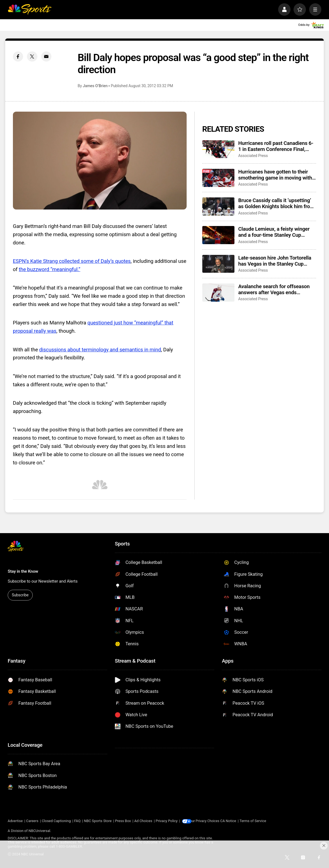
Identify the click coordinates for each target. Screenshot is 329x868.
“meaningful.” (65, 269)
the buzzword (34, 269)
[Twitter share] (32, 57)
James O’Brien (95, 86)
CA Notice (235, 821)
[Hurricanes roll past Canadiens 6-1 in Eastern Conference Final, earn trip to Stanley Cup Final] (218, 149)
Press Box (123, 821)
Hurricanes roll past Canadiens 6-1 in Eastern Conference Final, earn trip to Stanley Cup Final (276, 146)
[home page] (30, 9)
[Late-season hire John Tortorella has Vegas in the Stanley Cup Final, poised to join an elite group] (218, 264)
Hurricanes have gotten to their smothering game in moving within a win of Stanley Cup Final (277, 175)
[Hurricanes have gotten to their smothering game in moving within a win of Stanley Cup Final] (218, 178)
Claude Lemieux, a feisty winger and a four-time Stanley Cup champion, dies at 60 (274, 232)
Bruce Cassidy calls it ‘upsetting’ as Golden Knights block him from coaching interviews (276, 203)
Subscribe (20, 595)
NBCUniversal (39, 831)
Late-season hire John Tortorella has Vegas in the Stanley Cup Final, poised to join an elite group (276, 261)
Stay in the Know (23, 571)
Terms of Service (259, 821)
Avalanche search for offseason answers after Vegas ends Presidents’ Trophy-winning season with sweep (274, 290)
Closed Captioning (56, 821)
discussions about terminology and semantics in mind (100, 350)
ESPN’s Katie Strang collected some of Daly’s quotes (72, 261)
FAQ (77, 821)
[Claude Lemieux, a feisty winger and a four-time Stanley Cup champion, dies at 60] (218, 235)
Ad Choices (143, 821)
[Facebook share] (18, 57)
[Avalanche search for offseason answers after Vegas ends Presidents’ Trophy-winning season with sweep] (218, 293)
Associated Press (253, 156)
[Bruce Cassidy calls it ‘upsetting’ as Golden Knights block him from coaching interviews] (218, 206)
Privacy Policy (167, 821)
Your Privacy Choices (209, 821)
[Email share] (46, 57)
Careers (32, 821)
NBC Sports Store (98, 821)
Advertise (15, 821)
